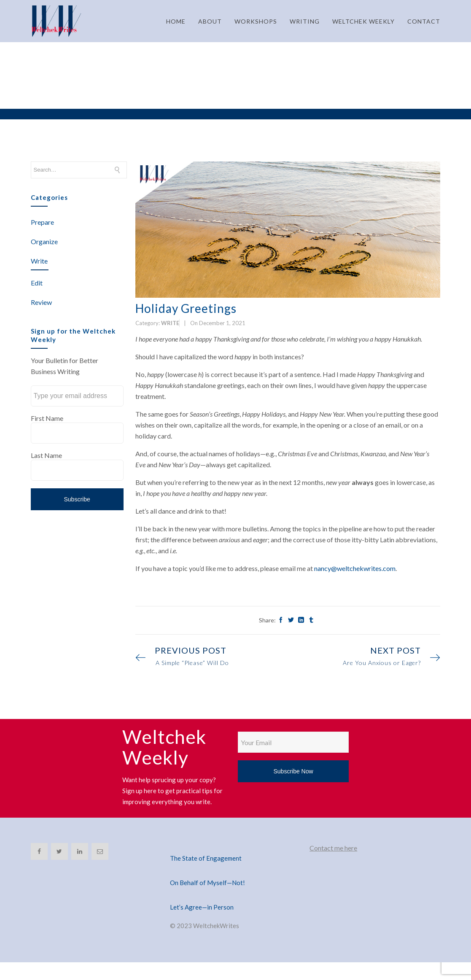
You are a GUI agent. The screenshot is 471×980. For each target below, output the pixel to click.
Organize (44, 241)
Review (41, 302)
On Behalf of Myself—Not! (207, 883)
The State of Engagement (206, 858)
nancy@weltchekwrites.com (355, 568)
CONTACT (424, 21)
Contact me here (333, 848)
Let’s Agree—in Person (202, 907)
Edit (37, 283)
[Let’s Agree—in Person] (235, 897)
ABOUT (210, 21)
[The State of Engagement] (235, 848)
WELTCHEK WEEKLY (363, 21)
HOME (176, 21)
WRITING (305, 21)
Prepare (42, 222)
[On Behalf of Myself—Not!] (235, 872)
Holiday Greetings (186, 308)
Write (39, 261)
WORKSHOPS (256, 21)
